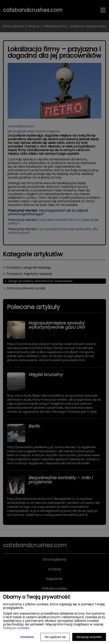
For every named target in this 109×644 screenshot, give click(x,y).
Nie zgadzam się (55, 637)
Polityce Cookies (16, 628)
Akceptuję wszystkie (89, 637)
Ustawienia (27, 637)
